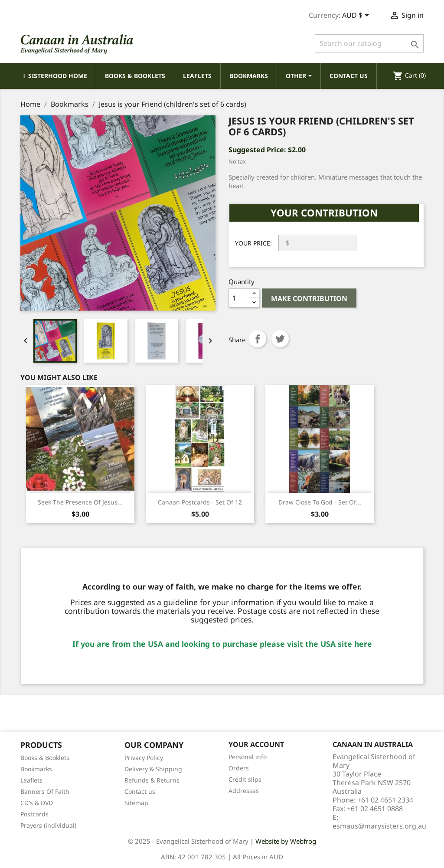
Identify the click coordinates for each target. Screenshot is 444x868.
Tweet (280, 339)
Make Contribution (309, 298)
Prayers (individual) (48, 825)
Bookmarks (36, 769)
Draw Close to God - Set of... (320, 502)
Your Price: (253, 243)
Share (258, 339)
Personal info (248, 757)
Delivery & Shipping (153, 769)
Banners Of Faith (45, 791)
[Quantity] (239, 298)
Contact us (140, 791)
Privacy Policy (144, 758)
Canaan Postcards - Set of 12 (200, 502)
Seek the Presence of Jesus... (80, 502)
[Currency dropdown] (357, 16)
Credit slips (245, 779)
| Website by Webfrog (283, 841)
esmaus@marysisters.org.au (379, 826)
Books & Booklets (45, 758)
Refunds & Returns (152, 780)
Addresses (244, 791)
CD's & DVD (37, 803)
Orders (239, 768)
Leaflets (31, 780)
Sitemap (136, 803)
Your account (256, 744)
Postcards (34, 814)
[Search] (369, 43)
